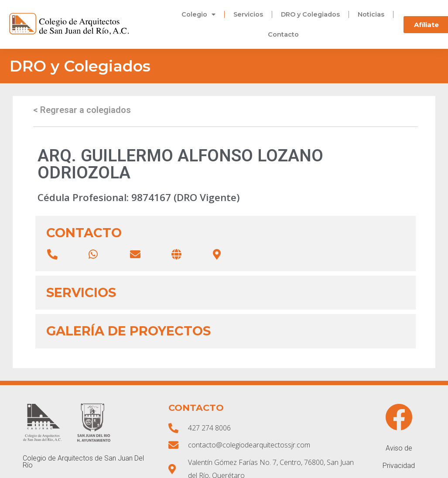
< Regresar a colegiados (82, 110)
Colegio (198, 14)
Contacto (283, 34)
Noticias (371, 14)
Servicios (248, 14)
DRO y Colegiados (310, 14)
